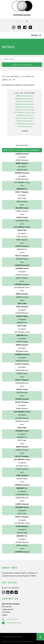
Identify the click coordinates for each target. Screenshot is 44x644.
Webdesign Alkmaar (14, 637)
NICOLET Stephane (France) (25, 118)
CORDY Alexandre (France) (25, 101)
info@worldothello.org (12, 623)
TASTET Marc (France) (25, 127)
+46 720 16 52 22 (10, 619)
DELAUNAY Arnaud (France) (25, 104)
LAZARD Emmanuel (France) (25, 107)
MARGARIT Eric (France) (25, 115)
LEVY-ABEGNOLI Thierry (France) (25, 113)
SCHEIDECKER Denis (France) (25, 124)
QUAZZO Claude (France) (25, 121)
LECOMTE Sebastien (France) (25, 110)
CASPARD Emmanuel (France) (25, 99)
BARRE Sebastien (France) (25, 96)
